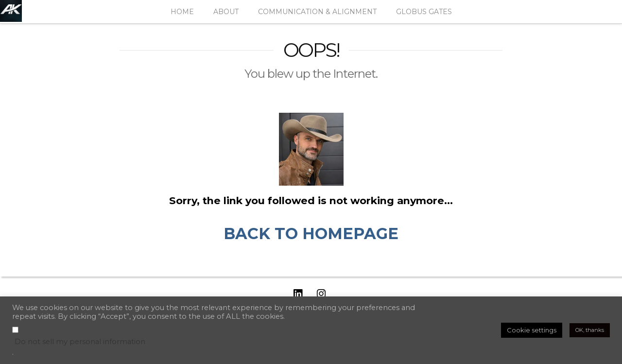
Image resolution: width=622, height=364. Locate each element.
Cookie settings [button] (532, 330)
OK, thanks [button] (590, 330)
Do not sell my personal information (80, 342)
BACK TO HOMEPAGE (311, 234)
